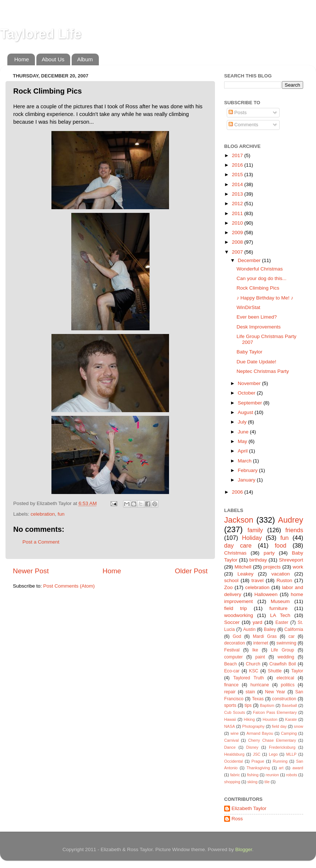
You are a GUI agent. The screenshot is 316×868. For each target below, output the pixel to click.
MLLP (291, 754)
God (237, 636)
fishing (253, 775)
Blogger (244, 849)
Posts (238, 112)
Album (85, 59)
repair (230, 692)
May (243, 441)
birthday (258, 560)
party (269, 553)
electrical (285, 678)
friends (294, 530)
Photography (253, 726)
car (292, 636)
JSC (256, 754)
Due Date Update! (256, 362)
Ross (237, 819)
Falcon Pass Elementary (275, 712)
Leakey (245, 574)
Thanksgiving (258, 768)
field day (279, 726)
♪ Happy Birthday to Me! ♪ (265, 298)
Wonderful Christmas (260, 269)
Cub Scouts (235, 712)
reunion (272, 775)
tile (267, 782)
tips (248, 705)
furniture (279, 608)
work (298, 567)
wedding (286, 657)
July (243, 422)
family (255, 530)
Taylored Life (41, 34)
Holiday (252, 538)
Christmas (235, 553)
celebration (43, 514)
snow (299, 726)
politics (288, 685)
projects (272, 567)
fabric (235, 775)
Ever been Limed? (257, 317)
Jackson (239, 520)
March (245, 461)
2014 (238, 184)
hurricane (260, 685)
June (244, 432)
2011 (238, 213)
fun (61, 514)
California (294, 629)
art (281, 768)
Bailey (270, 629)
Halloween (266, 594)
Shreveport (291, 560)
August (246, 412)
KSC (254, 671)
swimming (286, 643)
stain (250, 692)
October (247, 393)
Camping (289, 733)
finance (231, 685)
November (250, 383)
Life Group (282, 650)
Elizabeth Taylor (249, 808)
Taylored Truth (249, 678)
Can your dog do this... (262, 278)
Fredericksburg (282, 747)
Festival (232, 650)
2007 (238, 252)
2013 (238, 194)
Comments (243, 125)
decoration (235, 643)
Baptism (267, 705)
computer (234, 657)
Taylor (297, 671)
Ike (255, 650)
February (248, 470)
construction (284, 699)
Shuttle (275, 671)
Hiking (249, 719)
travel (257, 580)
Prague (258, 761)
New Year (275, 692)
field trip (236, 608)
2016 (238, 165)
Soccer (232, 622)
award (298, 768)
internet (261, 643)
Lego (273, 754)
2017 (238, 155)
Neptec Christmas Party (263, 371)
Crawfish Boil (283, 664)
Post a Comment (41, 542)
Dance (230, 747)
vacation (280, 574)
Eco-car (232, 671)
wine (234, 733)
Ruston (285, 580)
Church (253, 664)
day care (238, 545)
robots (292, 775)
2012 (238, 204)
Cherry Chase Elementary (272, 740)
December (250, 260)
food (281, 545)
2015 (238, 175)
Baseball (289, 705)
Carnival (231, 740)
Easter (282, 622)
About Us (53, 59)
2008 (238, 242)
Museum (280, 601)
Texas (258, 699)
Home (22, 59)
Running (280, 761)
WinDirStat (249, 307)
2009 (238, 233)
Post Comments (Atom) (69, 586)
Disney (252, 747)
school (231, 580)
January (247, 480)
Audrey (291, 520)
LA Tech (280, 615)
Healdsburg (234, 754)
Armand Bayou (260, 733)
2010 (238, 223)
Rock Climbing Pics (258, 288)
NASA (229, 726)
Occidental (234, 761)
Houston (270, 719)
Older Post (191, 571)
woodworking (239, 615)
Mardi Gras (265, 636)
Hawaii (230, 719)
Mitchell (243, 567)
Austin (249, 629)
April (243, 451)
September (251, 403)
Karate (291, 719)
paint (260, 657)
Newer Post (31, 571)
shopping (232, 782)
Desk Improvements (259, 327)
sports (230, 705)
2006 (238, 492)
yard (258, 622)
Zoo (228, 587)
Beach (230, 664)
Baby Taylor (249, 352)
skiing (252, 782)
